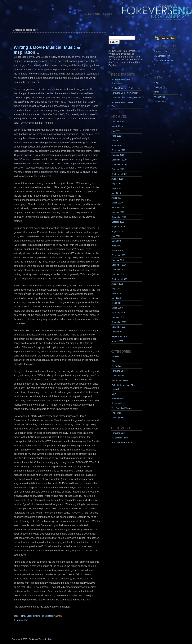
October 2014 (118, 122)
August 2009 (118, 231)
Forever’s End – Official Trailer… (123, 104)
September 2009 (119, 227)
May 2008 (116, 298)
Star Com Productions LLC (124, 442)
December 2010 (119, 160)
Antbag (51, 639)
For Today (116, 366)
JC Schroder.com (120, 438)
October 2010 (118, 169)
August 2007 (118, 341)
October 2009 (118, 222)
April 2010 (116, 198)
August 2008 (118, 284)
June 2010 (116, 188)
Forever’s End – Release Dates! (127, 98)
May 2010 (116, 193)
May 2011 (116, 141)
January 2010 (118, 212)
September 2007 (119, 336)
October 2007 (118, 332)
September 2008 (119, 279)
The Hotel (47, 616)
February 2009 (118, 255)
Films (23, 616)
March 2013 (117, 126)
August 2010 (118, 179)
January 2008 (118, 317)
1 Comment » (21, 620)
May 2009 (116, 241)
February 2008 (118, 313)
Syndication (170, 38)
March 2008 (117, 308)
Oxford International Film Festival (123, 387)
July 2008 (116, 289)
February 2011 (118, 150)
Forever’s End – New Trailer (125, 93)
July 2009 (116, 236)
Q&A (114, 394)
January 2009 (118, 260)
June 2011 (116, 136)
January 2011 (118, 155)
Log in (157, 83)
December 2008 (119, 265)
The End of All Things (122, 408)
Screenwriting (34, 616)
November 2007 (119, 327)
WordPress (160, 97)
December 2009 (119, 217)
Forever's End (118, 371)
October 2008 (118, 274)
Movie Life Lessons (121, 380)
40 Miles (116, 356)
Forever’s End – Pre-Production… (121, 81)
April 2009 (116, 246)
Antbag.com (160, 102)
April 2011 (116, 145)
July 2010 (116, 184)
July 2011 (116, 131)
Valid (161, 87)
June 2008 (116, 293)
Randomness (118, 399)
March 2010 (117, 203)
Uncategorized (118, 418)
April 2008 (116, 303)
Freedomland (118, 376)
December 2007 (119, 322)
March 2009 (117, 250)
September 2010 (119, 174)
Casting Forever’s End (122, 88)
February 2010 (118, 207)
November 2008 (119, 270)
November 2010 (119, 164)
